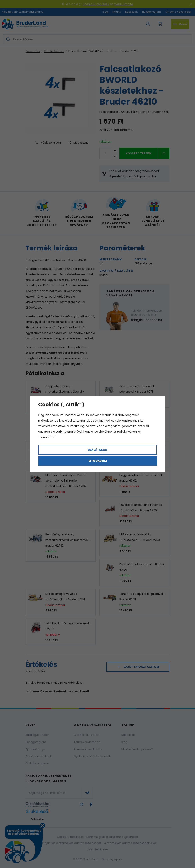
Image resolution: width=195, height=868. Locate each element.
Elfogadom (98, 461)
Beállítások (97, 450)
